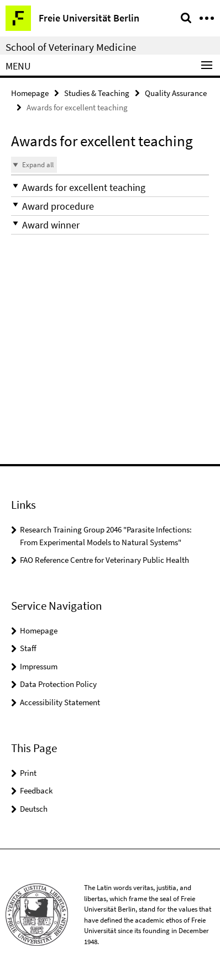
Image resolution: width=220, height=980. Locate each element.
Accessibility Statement (60, 702)
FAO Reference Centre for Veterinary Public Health (104, 560)
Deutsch (34, 809)
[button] (110, 187)
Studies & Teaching (97, 93)
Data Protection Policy (58, 684)
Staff (28, 648)
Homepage (30, 93)
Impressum (39, 666)
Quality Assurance (176, 93)
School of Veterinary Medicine (71, 47)
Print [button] (28, 773)
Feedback (36, 790)
